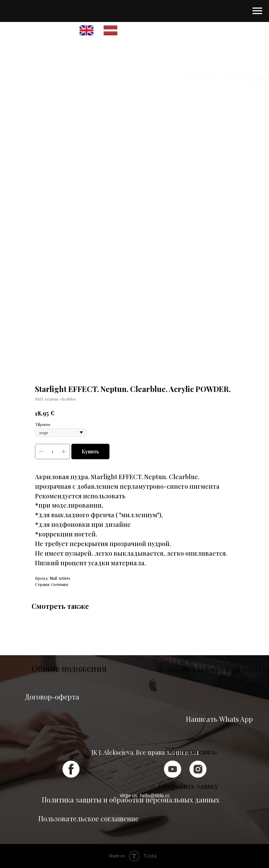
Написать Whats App (219, 719)
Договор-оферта (52, 697)
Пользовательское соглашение (89, 818)
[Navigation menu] (257, 11)
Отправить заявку (188, 786)
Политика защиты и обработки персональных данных (131, 800)
